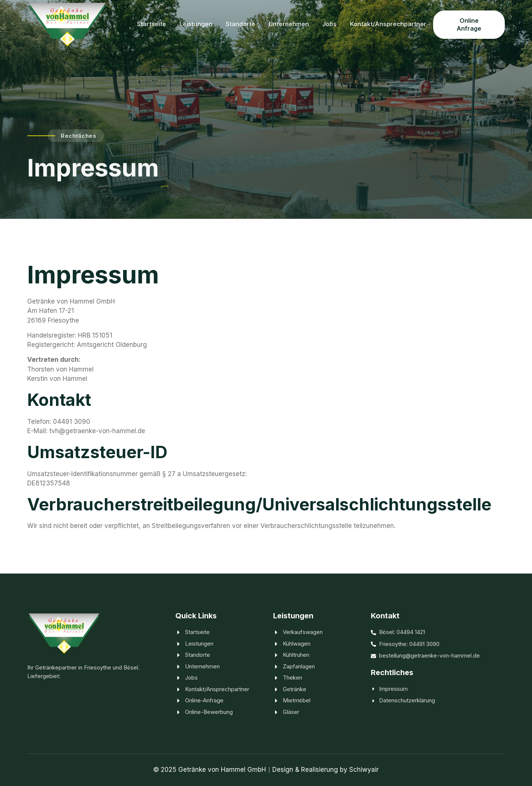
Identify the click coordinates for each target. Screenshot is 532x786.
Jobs (329, 24)
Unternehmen (289, 24)
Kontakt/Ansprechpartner (388, 24)
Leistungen (196, 24)
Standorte (240, 24)
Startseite (151, 24)
